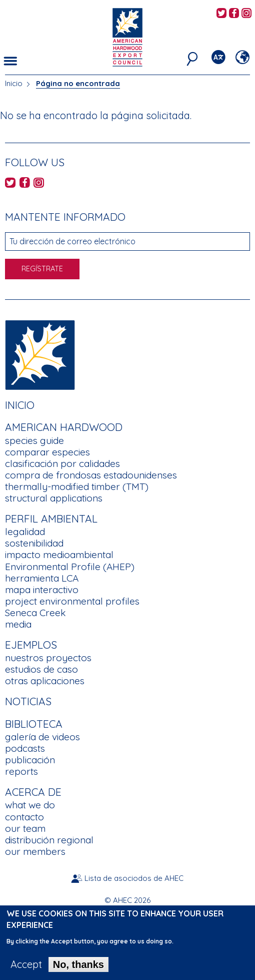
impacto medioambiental (59, 555)
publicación (30, 760)
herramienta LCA (42, 578)
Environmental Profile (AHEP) (70, 567)
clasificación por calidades (62, 463)
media (18, 624)
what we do (30, 805)
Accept (26, 970)
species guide (34, 440)
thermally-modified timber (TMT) (77, 486)
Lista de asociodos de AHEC (134, 878)
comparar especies (47, 452)
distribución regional (49, 840)
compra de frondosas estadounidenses (91, 475)
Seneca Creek (35, 613)
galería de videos (42, 737)
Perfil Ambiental (51, 519)
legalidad (25, 532)
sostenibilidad (34, 543)
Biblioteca (34, 724)
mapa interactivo (42, 590)
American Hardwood (64, 427)
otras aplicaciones (45, 681)
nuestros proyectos (48, 658)
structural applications (54, 498)
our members (35, 851)
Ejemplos (31, 645)
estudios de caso (41, 669)
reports (21, 771)
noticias (28, 701)
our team (25, 828)
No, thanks (78, 970)
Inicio (14, 83)
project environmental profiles (72, 601)
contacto (24, 817)
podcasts (25, 748)
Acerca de (33, 792)
